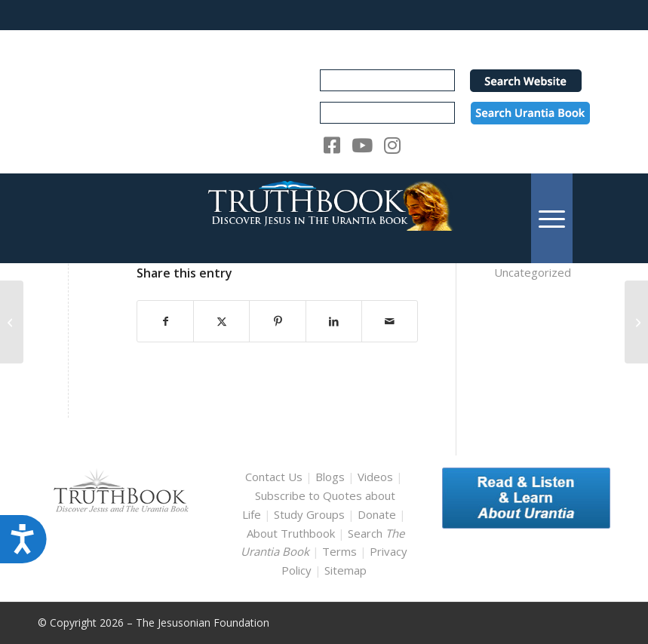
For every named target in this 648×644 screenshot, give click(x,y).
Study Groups (311, 514)
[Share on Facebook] (165, 322)
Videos (375, 477)
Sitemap (345, 570)
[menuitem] (552, 218)
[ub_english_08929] (636, 322)
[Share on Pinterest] (277, 322)
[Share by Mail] (390, 322)
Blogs (330, 477)
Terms (339, 551)
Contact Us (274, 477)
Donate (377, 514)
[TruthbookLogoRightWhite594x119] (324, 218)
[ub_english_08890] (12, 322)
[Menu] (552, 218)
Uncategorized (533, 272)
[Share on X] (221, 322)
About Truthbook (291, 533)
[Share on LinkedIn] (334, 322)
